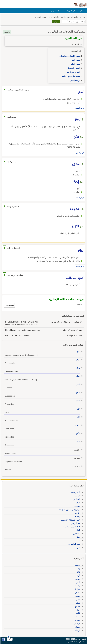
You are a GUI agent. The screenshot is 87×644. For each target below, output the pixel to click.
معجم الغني (75, 60)
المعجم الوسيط (73, 68)
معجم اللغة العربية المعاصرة (68, 56)
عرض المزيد (79, 108)
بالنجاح (77, 425)
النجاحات (76, 442)
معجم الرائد (75, 64)
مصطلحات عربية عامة (71, 76)
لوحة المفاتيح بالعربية (74, 11)
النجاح (77, 384)
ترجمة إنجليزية (74, 80)
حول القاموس (55, 11)
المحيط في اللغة (73, 72)
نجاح (78, 352)
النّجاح (77, 409)
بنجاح (78, 360)
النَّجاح (77, 433)
